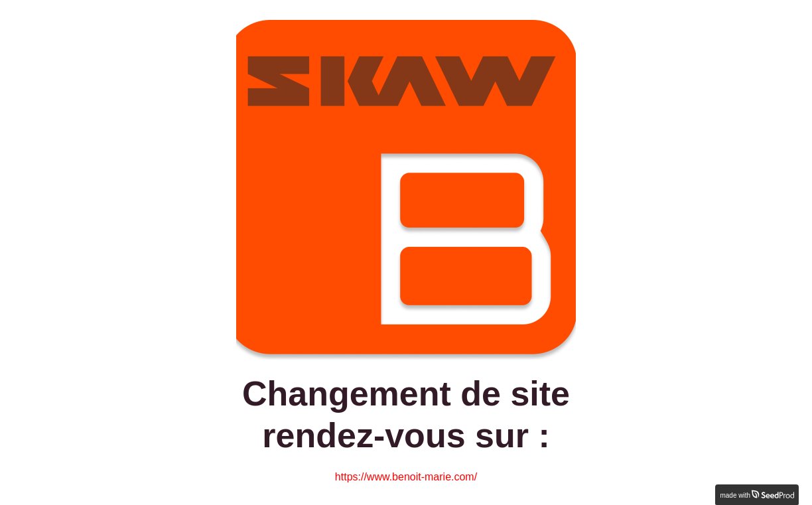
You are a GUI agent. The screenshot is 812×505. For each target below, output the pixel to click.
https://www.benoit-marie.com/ (406, 477)
